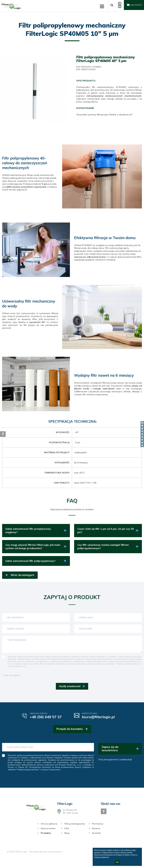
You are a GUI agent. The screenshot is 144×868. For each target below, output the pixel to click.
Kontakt (96, 839)
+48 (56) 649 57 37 (49, 722)
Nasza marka (48, 834)
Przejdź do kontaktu (70, 735)
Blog (67, 839)
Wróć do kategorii (22, 579)
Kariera (96, 834)
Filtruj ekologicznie (75, 829)
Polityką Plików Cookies (111, 853)
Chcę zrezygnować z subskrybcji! (115, 765)
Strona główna (49, 829)
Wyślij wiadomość (70, 691)
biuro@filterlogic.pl (101, 722)
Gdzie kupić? (134, 6)
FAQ (67, 834)
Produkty (46, 839)
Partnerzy (98, 829)
